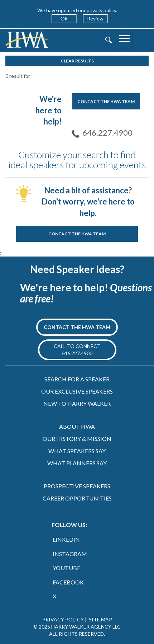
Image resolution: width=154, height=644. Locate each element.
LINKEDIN (66, 539)
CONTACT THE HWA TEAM (106, 101)
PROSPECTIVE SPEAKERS (77, 486)
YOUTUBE (66, 568)
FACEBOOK (68, 582)
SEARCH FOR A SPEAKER (77, 379)
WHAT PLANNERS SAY (77, 463)
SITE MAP (100, 619)
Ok (64, 18)
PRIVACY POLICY (63, 619)
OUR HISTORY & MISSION (77, 439)
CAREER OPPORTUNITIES (77, 498)
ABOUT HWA (77, 426)
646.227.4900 (107, 133)
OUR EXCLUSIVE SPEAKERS (77, 391)
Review (95, 18)
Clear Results (77, 61)
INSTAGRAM (70, 554)
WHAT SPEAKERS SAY (77, 451)
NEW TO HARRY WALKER (77, 403)
